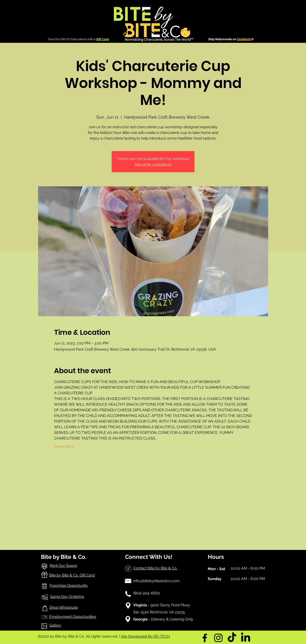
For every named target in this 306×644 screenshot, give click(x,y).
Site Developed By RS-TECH (145, 636)
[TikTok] (232, 638)
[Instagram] (218, 638)
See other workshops (153, 164)
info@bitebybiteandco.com (156, 581)
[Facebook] (205, 638)
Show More (64, 446)
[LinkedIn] (246, 638)
